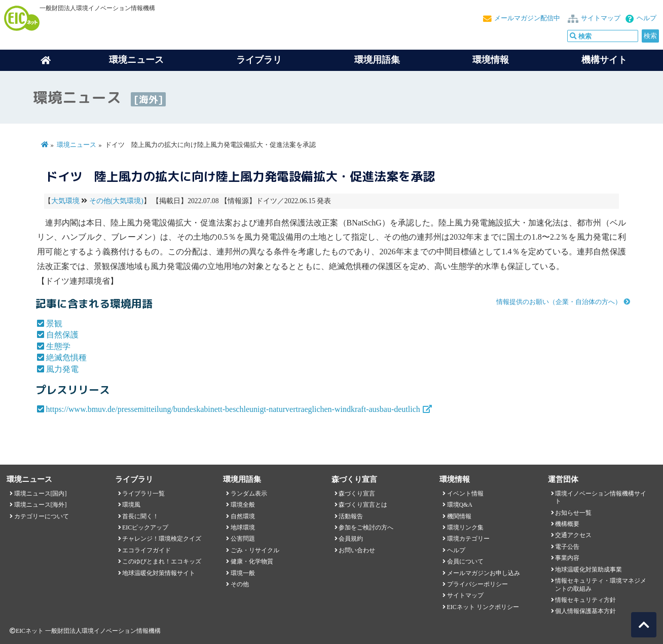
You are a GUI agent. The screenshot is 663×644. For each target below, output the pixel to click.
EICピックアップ (145, 527)
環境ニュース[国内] (41, 494)
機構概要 (567, 524)
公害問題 (243, 539)
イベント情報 (465, 494)
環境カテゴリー (468, 539)
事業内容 (567, 558)
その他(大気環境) (116, 201)
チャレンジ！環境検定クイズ (162, 539)
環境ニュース (77, 145)
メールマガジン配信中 (527, 18)
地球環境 (243, 527)
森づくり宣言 (357, 494)
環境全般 (243, 505)
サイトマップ (601, 18)
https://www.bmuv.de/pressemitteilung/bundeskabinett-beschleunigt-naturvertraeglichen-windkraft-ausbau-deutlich (233, 409)
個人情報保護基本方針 (585, 611)
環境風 (131, 505)
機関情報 (459, 516)
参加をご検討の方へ (366, 527)
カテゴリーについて (42, 516)
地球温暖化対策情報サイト (159, 573)
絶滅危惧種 (66, 357)
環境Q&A (460, 505)
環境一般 (243, 573)
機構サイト (604, 60)
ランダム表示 (249, 494)
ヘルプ (647, 18)
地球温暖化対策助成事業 (588, 570)
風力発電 (62, 369)
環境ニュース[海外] (41, 505)
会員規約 (351, 539)
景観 (54, 324)
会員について (465, 561)
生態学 (58, 346)
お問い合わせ (357, 550)
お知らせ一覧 (573, 513)
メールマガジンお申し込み (484, 573)
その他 (240, 584)
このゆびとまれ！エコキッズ (162, 561)
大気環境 (65, 201)
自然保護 (62, 335)
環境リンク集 (465, 527)
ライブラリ (259, 60)
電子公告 (567, 547)
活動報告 (351, 516)
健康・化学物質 (252, 561)
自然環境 (243, 516)
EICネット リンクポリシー (483, 607)
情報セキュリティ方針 (585, 600)
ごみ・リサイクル (255, 550)
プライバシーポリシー (477, 584)
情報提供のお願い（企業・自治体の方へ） (559, 302)
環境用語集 (377, 60)
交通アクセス (573, 535)
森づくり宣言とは (363, 505)
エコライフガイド (146, 550)
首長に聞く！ (140, 516)
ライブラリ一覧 (143, 494)
